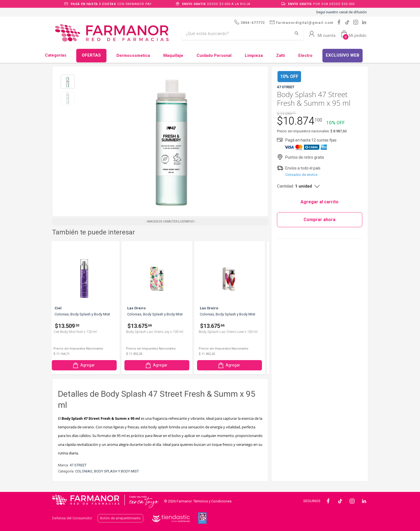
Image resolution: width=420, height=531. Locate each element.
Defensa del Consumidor (72, 518)
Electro (305, 55)
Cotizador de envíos (301, 175)
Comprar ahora (320, 220)
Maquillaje (173, 55)
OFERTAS (91, 55)
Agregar (87, 365)
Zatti (281, 55)
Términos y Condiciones (212, 501)
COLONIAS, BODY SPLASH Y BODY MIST (107, 471)
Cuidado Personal (214, 55)
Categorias (56, 55)
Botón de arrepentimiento (120, 518)
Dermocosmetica (133, 55)
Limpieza (254, 55)
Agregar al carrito (320, 202)
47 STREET (78, 465)
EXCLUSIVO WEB (343, 55)
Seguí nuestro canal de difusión (341, 12)
